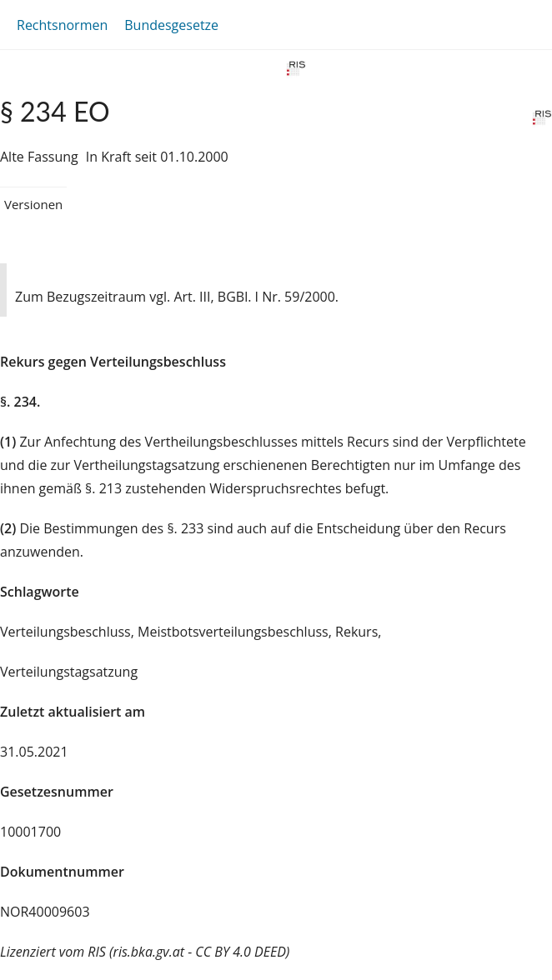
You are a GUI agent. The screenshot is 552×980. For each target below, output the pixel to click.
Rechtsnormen (62, 25)
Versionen (33, 204)
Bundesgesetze (171, 25)
